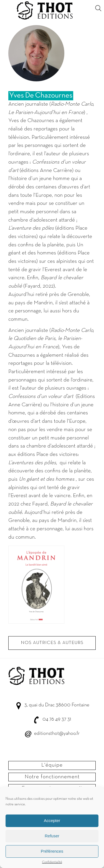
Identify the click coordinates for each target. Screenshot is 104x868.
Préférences (52, 856)
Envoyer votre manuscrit (52, 788)
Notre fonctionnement (52, 777)
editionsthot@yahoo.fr (57, 734)
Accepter (52, 825)
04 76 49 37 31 (57, 719)
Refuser (52, 841)
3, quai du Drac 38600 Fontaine (57, 705)
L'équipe (52, 765)
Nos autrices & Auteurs (52, 643)
